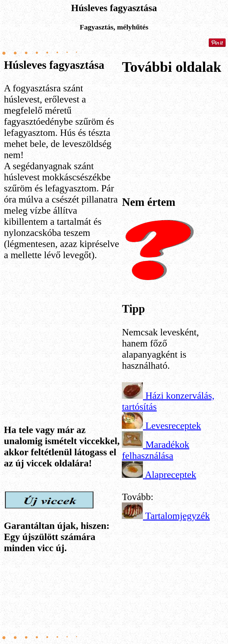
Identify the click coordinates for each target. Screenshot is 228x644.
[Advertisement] (61, 325)
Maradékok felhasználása (156, 450)
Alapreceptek (171, 475)
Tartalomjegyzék (178, 516)
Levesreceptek (173, 426)
